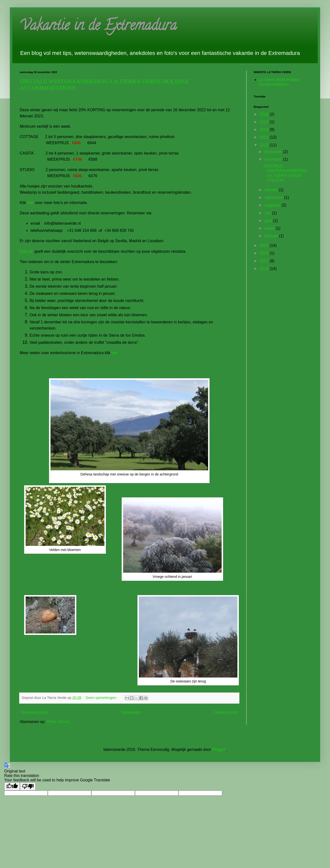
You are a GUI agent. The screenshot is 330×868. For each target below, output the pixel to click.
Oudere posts (226, 712)
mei (268, 213)
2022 (265, 145)
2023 (265, 137)
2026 (265, 114)
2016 (265, 269)
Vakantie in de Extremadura (98, 27)
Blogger (219, 750)
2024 (265, 130)
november (274, 159)
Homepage (131, 712)
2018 (265, 253)
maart (270, 228)
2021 (265, 245)
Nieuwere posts (34, 712)
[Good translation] (12, 786)
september (274, 197)
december (274, 152)
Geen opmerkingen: (102, 698)
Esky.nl (26, 251)
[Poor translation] (28, 786)
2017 (265, 261)
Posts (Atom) (58, 722)
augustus (273, 205)
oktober (272, 190)
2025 (265, 122)
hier (31, 203)
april (269, 221)
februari (272, 236)
